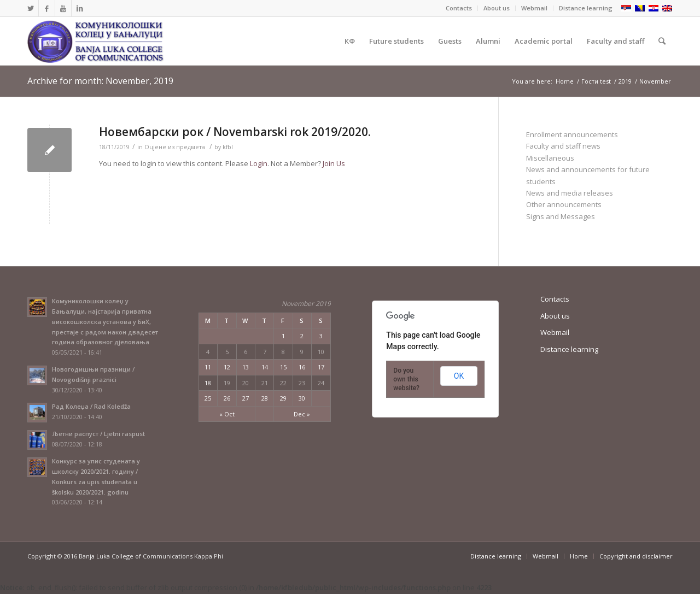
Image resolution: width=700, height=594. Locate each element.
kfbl (228, 147)
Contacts (459, 8)
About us (497, 8)
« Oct (227, 414)
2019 (625, 81)
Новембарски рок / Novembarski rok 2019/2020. (235, 132)
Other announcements (564, 204)
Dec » (302, 414)
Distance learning (586, 8)
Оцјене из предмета (175, 147)
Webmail (534, 8)
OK (459, 376)
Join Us (334, 163)
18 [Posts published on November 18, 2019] (208, 383)
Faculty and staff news (563, 146)
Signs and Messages (561, 216)
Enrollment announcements (572, 134)
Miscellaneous (550, 158)
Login (259, 163)
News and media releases (570, 193)
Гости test (596, 81)
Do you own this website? (406, 379)
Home (565, 81)
